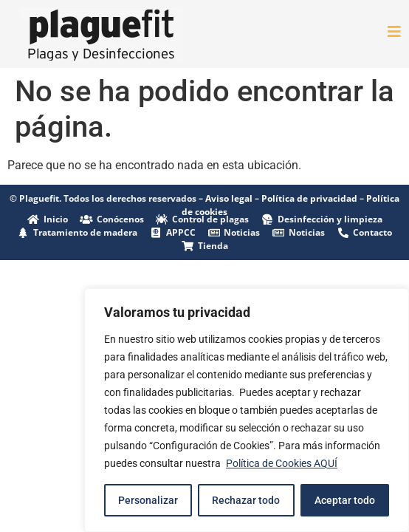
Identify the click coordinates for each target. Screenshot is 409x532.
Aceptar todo (345, 500)
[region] (247, 410)
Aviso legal (229, 198)
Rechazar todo (246, 500)
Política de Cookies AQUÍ (282, 463)
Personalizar (148, 500)
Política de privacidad (309, 198)
